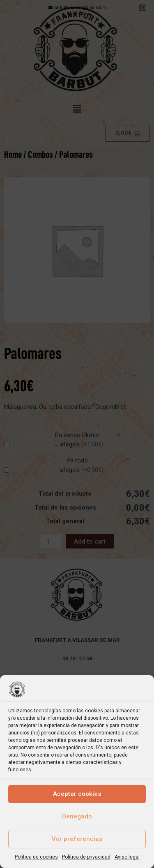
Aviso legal (127, 857)
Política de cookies (36, 857)
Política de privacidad (86, 857)
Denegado (77, 816)
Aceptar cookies (77, 794)
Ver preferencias (77, 839)
